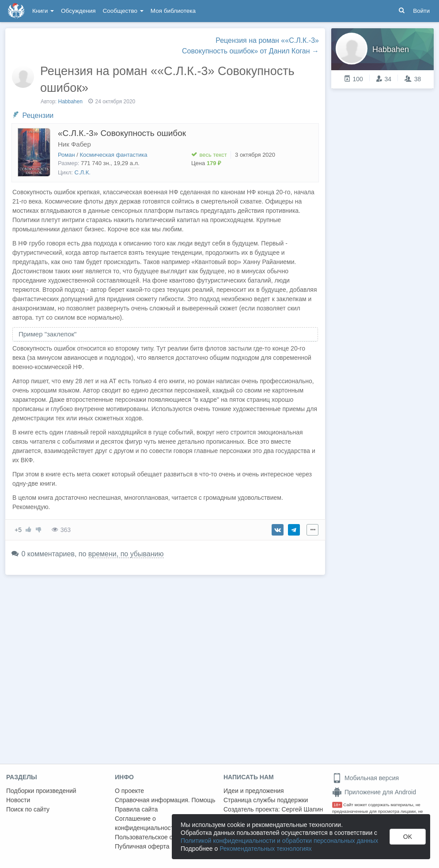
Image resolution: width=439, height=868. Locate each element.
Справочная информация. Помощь (165, 800)
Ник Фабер (74, 144)
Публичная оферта (142, 846)
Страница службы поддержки (266, 800)
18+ (337, 805)
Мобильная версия (365, 778)
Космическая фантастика (114, 155)
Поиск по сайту (28, 809)
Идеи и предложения (254, 791)
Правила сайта (136, 809)
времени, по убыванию (126, 554)
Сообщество (123, 11)
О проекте (129, 791)
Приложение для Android (374, 792)
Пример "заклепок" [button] (47, 334)
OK (408, 837)
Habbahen (70, 102)
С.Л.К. (83, 172)
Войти (421, 11)
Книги (43, 11)
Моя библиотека (173, 11)
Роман (66, 155)
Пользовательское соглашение (159, 837)
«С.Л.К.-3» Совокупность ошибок (122, 133)
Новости (18, 800)
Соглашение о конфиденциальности (146, 823)
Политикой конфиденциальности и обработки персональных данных (279, 841)
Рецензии (38, 115)
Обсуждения (78, 11)
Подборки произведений (41, 791)
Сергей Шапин (302, 809)
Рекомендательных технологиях (266, 849)
